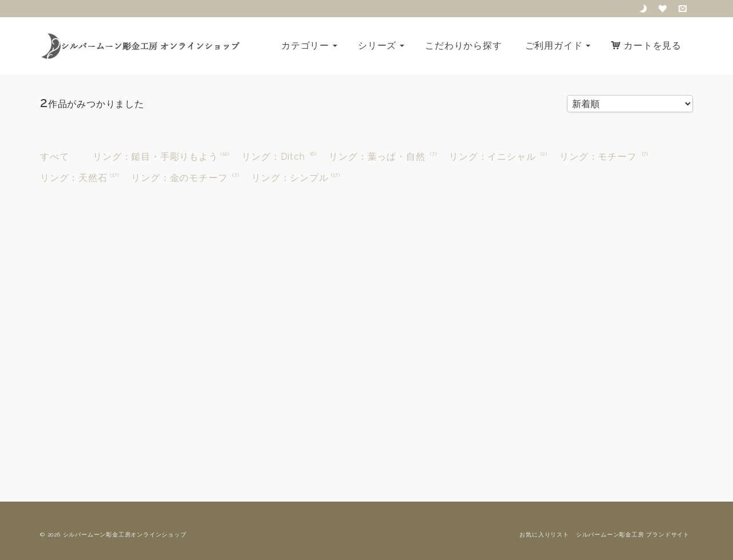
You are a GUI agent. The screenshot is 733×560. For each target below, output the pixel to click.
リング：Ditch (273, 157)
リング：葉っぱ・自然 (377, 157)
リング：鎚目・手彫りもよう (155, 157)
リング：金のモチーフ (179, 178)
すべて (54, 157)
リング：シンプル (290, 178)
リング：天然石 (74, 178)
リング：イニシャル (492, 157)
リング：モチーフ (598, 157)
